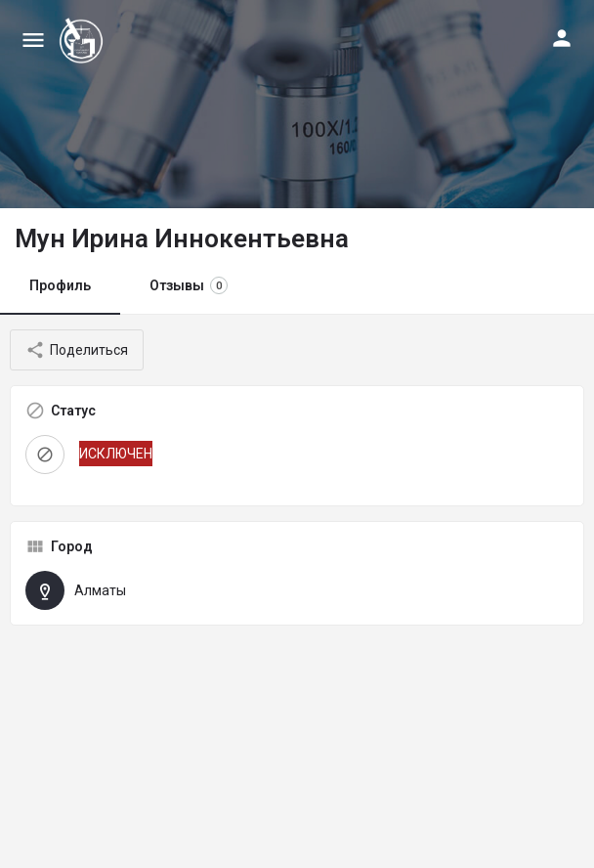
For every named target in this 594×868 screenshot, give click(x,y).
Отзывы (189, 285)
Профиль (60, 285)
